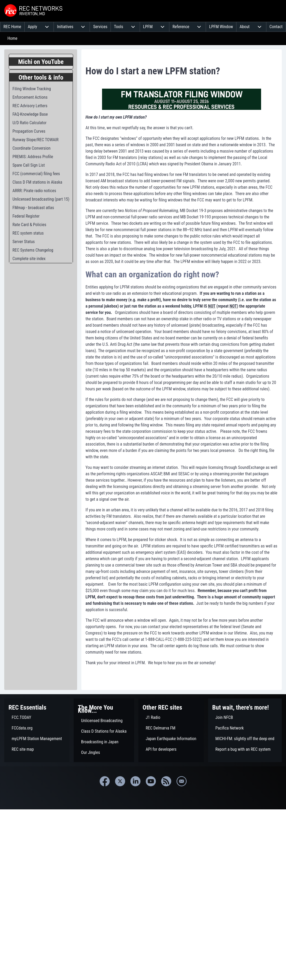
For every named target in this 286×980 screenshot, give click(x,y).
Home (12, 38)
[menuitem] (12, 27)
